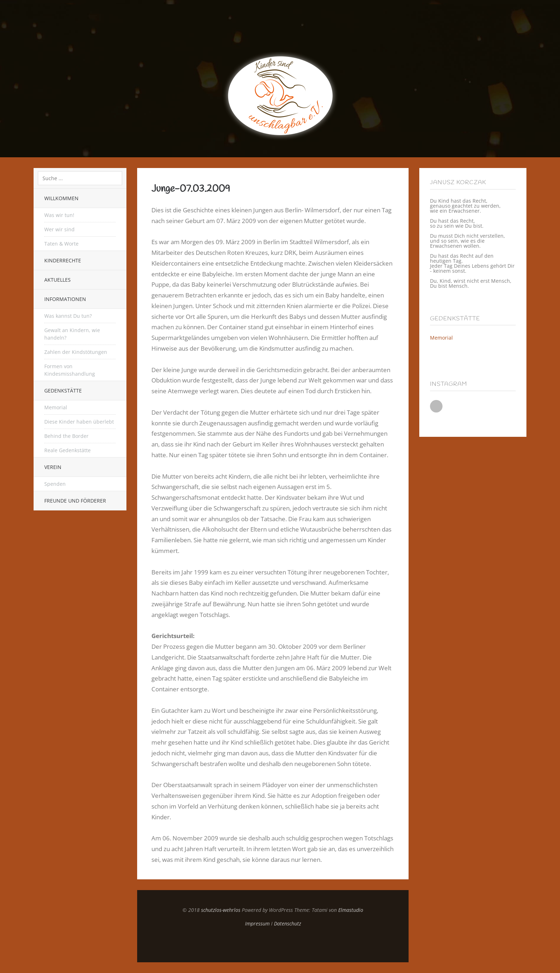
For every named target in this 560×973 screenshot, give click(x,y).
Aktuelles (57, 280)
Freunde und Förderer (75, 501)
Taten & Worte (61, 244)
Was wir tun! (59, 215)
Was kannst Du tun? (68, 316)
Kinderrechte (63, 260)
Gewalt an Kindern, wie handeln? (72, 334)
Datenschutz (287, 923)
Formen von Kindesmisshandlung (70, 370)
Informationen (65, 299)
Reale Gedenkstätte (67, 450)
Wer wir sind (59, 229)
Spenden (55, 484)
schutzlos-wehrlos (221, 910)
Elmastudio (351, 910)
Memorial (56, 407)
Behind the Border (66, 436)
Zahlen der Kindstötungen (76, 352)
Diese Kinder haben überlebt (79, 422)
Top (273, 944)
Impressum (257, 923)
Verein (53, 467)
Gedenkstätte (63, 391)
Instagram (436, 406)
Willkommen (61, 198)
